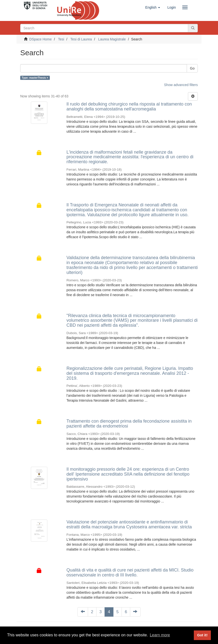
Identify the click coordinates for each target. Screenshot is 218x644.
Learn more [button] (160, 635)
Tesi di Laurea (81, 39)
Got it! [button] (202, 635)
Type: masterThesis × (35, 78)
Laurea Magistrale (112, 39)
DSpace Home (41, 39)
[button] (153, 7)
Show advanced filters (181, 85)
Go (192, 68)
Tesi (61, 39)
